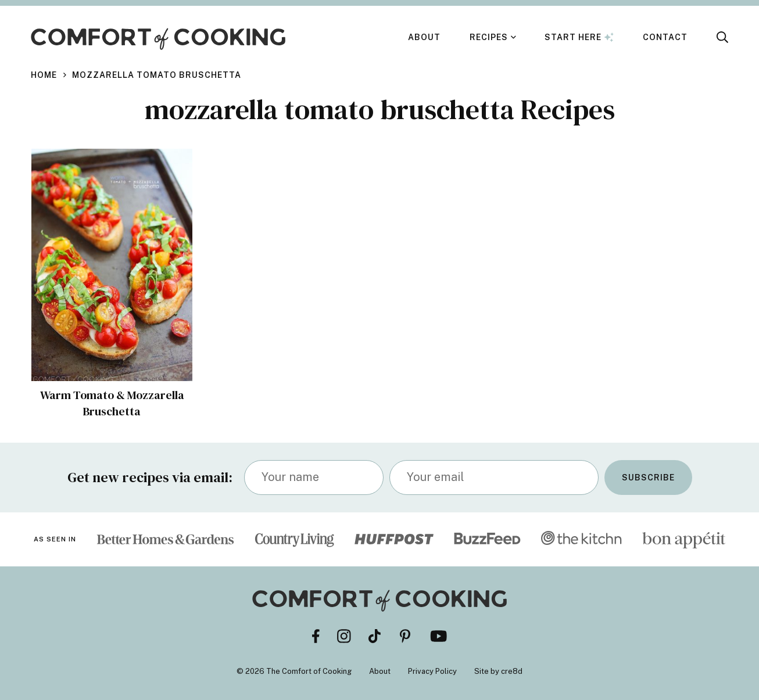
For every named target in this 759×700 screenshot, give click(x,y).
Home (44, 75)
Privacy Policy (432, 671)
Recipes (489, 37)
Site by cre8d (498, 671)
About (424, 37)
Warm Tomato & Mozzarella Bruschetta (112, 403)
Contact (665, 37)
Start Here (579, 37)
